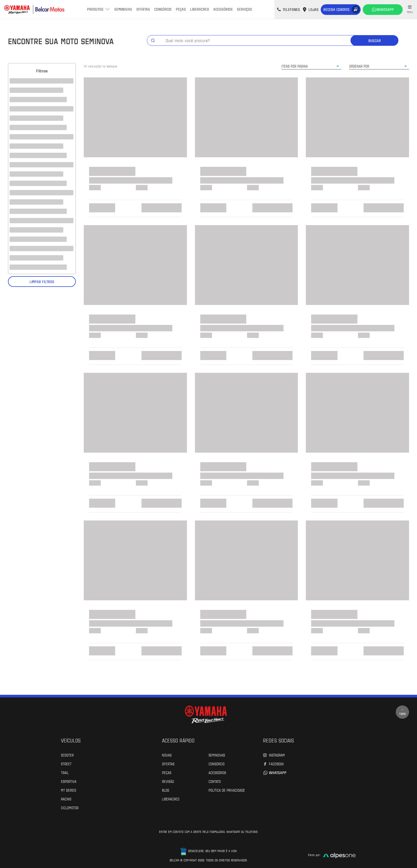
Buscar (375, 41)
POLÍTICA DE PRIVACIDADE (227, 790)
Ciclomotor (70, 808)
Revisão (168, 781)
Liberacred (200, 9)
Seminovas (123, 9)
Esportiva (69, 781)
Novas (167, 755)
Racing (66, 799)
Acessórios (223, 9)
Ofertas (143, 9)
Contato (215, 781)
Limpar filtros (42, 282)
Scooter (67, 755)
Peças (181, 9)
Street (66, 764)
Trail (65, 772)
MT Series (68, 790)
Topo (402, 712)
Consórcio (163, 9)
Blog (166, 790)
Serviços (245, 9)
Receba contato (336, 9)
